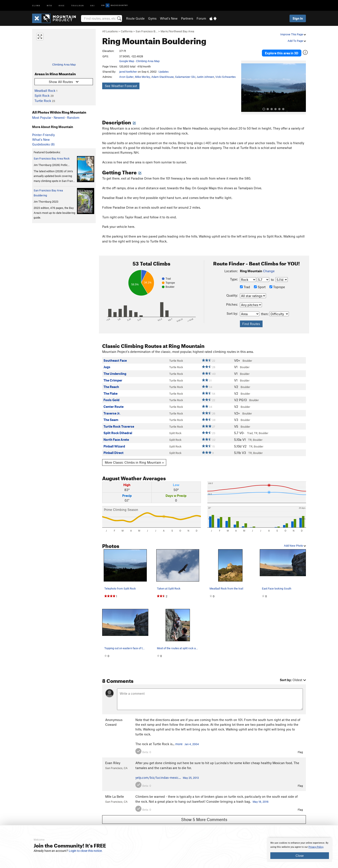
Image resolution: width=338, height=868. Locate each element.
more (179, 740)
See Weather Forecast (121, 86)
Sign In (298, 18)
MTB (49, 5)
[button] (246, 84)
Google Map (127, 61)
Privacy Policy (316, 847)
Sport (260, 284)
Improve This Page (293, 34)
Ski (93, 5)
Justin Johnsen (205, 77)
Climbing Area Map (64, 64)
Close (300, 855)
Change (269, 268)
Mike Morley (142, 77)
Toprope (277, 284)
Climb (36, 5)
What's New (169, 18)
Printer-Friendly (43, 135)
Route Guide (135, 18)
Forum (201, 18)
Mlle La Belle (115, 793)
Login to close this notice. (86, 851)
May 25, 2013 (191, 774)
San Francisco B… (147, 31)
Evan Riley (113, 760)
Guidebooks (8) (43, 144)
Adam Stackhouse (163, 77)
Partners (187, 18)
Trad (245, 284)
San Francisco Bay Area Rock (52, 158)
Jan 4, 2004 (192, 741)
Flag (300, 749)
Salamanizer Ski (185, 77)
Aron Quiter (126, 77)
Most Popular (42, 117)
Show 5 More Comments (204, 816)
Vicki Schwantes (225, 77)
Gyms (152, 18)
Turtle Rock (43, 101)
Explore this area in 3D (286, 51)
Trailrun (77, 5)
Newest (59, 117)
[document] (300, 850)
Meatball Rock (45, 91)
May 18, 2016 (261, 798)
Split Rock (42, 95)
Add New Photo (295, 542)
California (127, 31)
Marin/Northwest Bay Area (177, 31)
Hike (62, 5)
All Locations (110, 31)
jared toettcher (128, 72)
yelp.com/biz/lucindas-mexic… (158, 774)
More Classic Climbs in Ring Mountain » (134, 459)
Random (73, 117)
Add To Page (297, 41)
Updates (164, 72)
